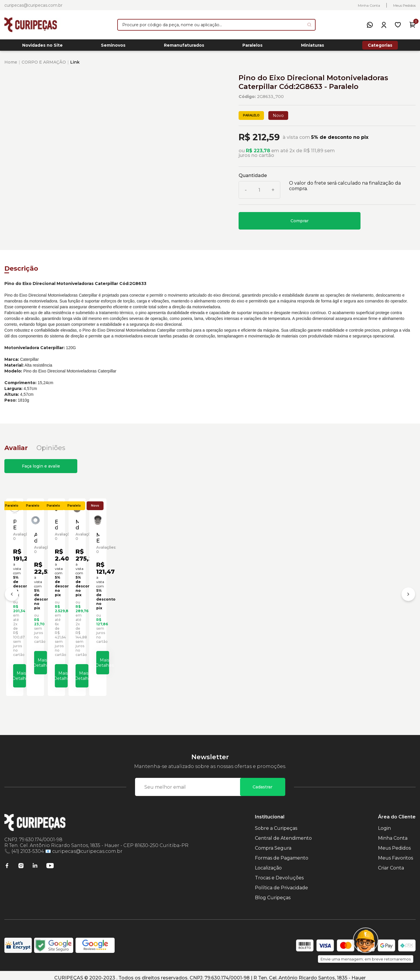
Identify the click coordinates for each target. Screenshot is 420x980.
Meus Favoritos (395, 853)
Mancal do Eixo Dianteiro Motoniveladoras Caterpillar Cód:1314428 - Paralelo (360, 610)
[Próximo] (408, 594)
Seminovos (113, 47)
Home (11, 65)
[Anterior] (12, 594)
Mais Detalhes (60, 668)
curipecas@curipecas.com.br (33, 5)
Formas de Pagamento (282, 853)
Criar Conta (391, 863)
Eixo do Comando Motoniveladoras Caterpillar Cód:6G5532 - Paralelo (257, 610)
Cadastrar (262, 782)
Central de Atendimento (283, 833)
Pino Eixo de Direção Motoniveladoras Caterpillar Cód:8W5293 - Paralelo (51, 610)
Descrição (21, 272)
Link (75, 65)
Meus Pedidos (404, 5)
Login (384, 823)
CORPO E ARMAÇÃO (44, 65)
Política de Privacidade (281, 883)
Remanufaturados (184, 47)
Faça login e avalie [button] (41, 469)
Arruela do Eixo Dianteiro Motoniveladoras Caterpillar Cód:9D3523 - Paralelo (154, 612)
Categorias (380, 47)
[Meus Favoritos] (398, 25)
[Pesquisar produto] (309, 25)
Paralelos (252, 47)
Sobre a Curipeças (276, 823)
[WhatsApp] (370, 25)
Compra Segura (273, 843)
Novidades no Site (42, 47)
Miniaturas (313, 47)
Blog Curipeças (273, 893)
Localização (268, 863)
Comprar (300, 224)
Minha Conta (369, 5)
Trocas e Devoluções (279, 873)
